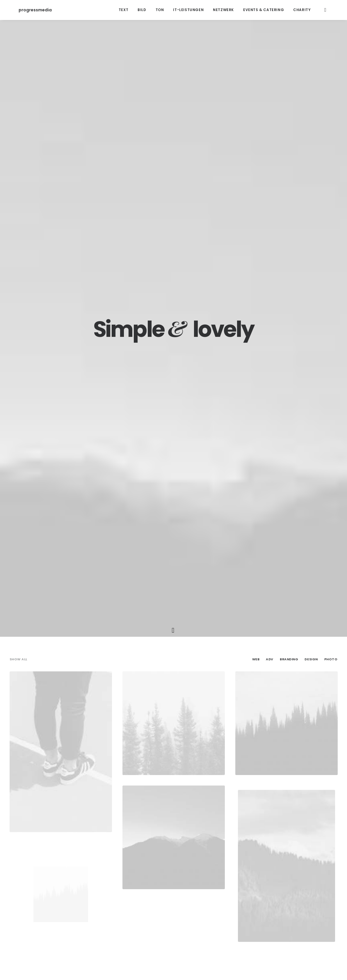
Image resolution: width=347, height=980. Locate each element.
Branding (289, 159)
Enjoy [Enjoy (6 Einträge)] (211, 851)
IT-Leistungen (188, 10)
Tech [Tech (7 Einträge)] (191, 860)
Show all (18, 159)
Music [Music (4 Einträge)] (265, 851)
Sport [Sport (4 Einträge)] (303, 851)
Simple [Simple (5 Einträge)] (284, 851)
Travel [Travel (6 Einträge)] (209, 860)
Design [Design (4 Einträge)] (193, 851)
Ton (160, 10)
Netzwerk (223, 10)
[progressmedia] (26, 10)
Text (123, 10)
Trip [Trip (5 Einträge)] (226, 860)
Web (256, 159)
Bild (142, 10)
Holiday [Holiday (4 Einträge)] (231, 851)
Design (311, 159)
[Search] (325, 10)
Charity (302, 10)
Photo (331, 159)
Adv (270, 159)
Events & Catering (264, 10)
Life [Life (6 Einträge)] (249, 851)
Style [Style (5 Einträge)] (321, 851)
